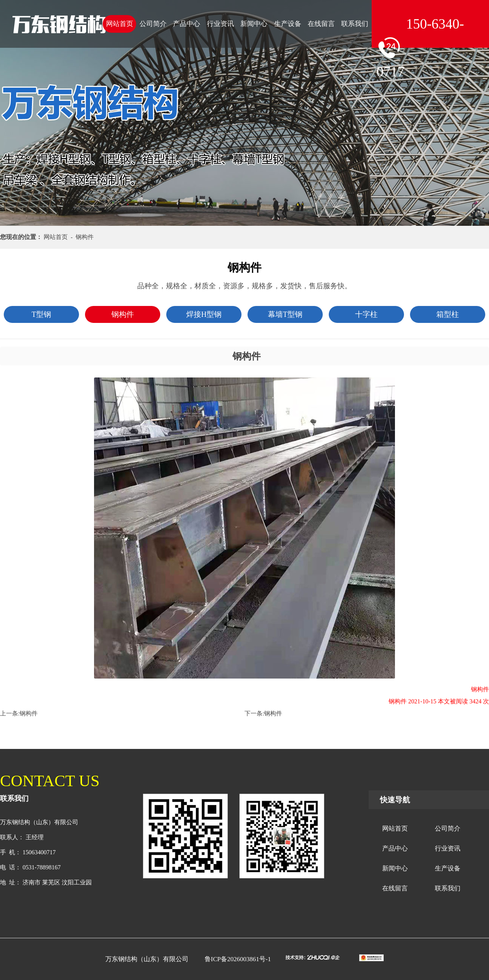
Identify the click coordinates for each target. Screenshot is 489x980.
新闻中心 (254, 24)
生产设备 (288, 24)
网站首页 (120, 24)
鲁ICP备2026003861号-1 (238, 959)
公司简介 (153, 24)
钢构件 (29, 713)
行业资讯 (220, 24)
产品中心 (187, 24)
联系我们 (355, 24)
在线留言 (321, 24)
